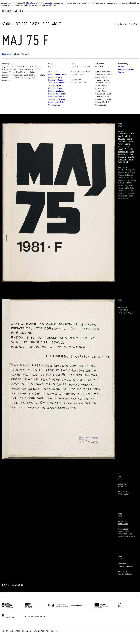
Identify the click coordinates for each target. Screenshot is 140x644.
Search (7, 24)
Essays (35, 24)
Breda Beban (54, 75)
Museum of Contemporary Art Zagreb (126, 69)
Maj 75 (51, 67)
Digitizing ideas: (11, 54)
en (116, 24)
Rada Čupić (123, 524)
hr (121, 24)
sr (137, 24)
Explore (21, 24)
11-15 (14, 585)
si (132, 24)
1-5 (4, 585)
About (57, 24)
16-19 (20, 585)
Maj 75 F (99, 67)
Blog (46, 24)
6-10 (8, 585)
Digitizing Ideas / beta (13, 11)
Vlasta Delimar (125, 566)
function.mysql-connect (38, 3)
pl (126, 24)
